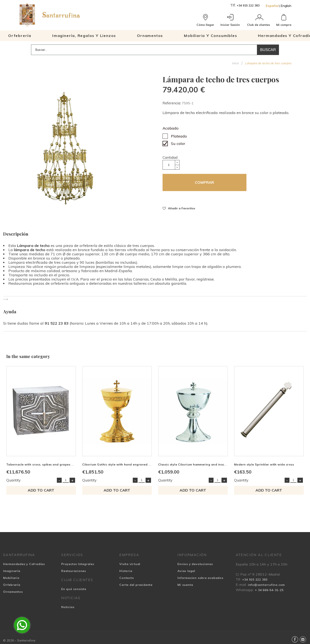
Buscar (268, 50)
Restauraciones (74, 571)
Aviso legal (186, 571)
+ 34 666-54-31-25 (269, 590)
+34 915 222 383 (248, 5)
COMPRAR (204, 182)
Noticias (68, 607)
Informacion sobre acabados (200, 578)
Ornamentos (13, 592)
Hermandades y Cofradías (24, 564)
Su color (178, 144)
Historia (126, 571)
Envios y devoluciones (195, 564)
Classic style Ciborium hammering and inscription (196, 464)
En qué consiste (74, 589)
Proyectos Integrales (78, 564)
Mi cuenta (185, 585)
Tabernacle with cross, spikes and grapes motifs (44, 464)
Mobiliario (11, 578)
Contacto (127, 578)
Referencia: (172, 103)
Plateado (179, 136)
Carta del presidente (136, 585)
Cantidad (170, 157)
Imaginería (12, 571)
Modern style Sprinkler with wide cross (264, 464)
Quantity (13, 480)
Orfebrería (12, 585)
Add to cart (41, 490)
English (286, 6)
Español (272, 6)
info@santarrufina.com (266, 585)
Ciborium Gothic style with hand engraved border (121, 464)
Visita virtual (130, 564)
